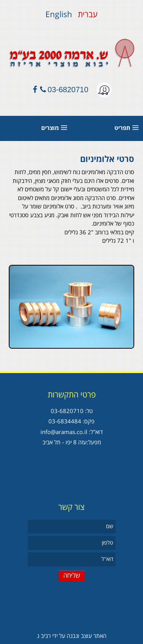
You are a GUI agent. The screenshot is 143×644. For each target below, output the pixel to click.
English (59, 14)
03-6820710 (68, 90)
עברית (87, 14)
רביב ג (44, 636)
